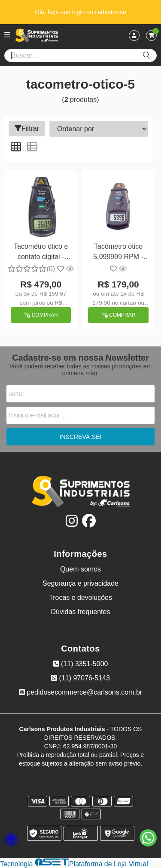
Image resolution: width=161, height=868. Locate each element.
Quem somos (80, 569)
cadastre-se (111, 12)
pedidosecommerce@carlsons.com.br (80, 692)
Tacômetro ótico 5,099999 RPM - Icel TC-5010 (118, 253)
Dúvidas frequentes (81, 612)
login (79, 12)
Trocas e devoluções (80, 598)
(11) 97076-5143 (80, 678)
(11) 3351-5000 (81, 664)
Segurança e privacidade (80, 583)
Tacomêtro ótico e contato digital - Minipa (41, 253)
